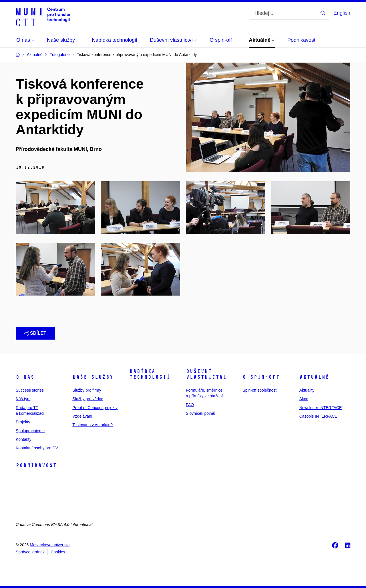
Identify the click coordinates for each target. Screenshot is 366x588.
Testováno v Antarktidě (93, 425)
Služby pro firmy (87, 390)
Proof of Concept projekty (95, 408)
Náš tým (23, 399)
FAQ (190, 405)
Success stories (30, 390)
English (342, 13)
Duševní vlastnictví (206, 374)
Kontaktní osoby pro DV (37, 448)
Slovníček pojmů (201, 413)
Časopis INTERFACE (318, 416)
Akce (304, 399)
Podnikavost (36, 465)
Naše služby (93, 377)
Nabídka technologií (150, 374)
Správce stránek (30, 552)
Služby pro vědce (88, 399)
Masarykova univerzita (50, 545)
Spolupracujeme (30, 431)
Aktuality (307, 390)
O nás (25, 377)
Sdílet (35, 333)
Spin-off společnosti (260, 390)
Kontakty (23, 439)
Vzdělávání (82, 416)
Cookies (58, 552)
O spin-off (261, 377)
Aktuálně (314, 377)
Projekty (23, 422)
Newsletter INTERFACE (321, 408)
